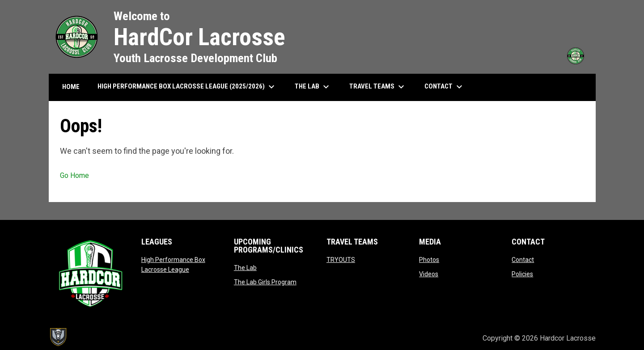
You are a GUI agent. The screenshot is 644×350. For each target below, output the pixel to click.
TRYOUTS (341, 260)
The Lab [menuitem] (313, 87)
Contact (523, 260)
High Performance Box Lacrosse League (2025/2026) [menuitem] (187, 87)
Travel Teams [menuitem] (378, 87)
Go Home (74, 175)
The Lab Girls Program (265, 282)
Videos (429, 274)
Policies (522, 274)
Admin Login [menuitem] (445, 338)
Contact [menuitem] (445, 87)
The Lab (245, 268)
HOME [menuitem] (71, 87)
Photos (429, 260)
